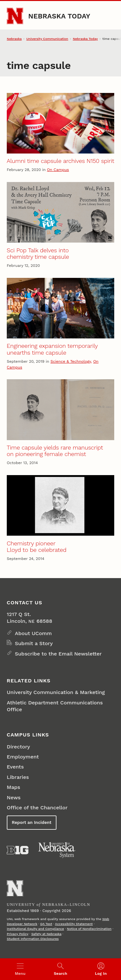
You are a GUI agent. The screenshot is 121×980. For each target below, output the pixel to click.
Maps (13, 787)
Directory (18, 747)
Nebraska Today (59, 16)
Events (15, 767)
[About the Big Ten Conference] (18, 850)
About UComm (33, 633)
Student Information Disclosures (33, 939)
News (14, 798)
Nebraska (14, 39)
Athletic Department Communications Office (55, 706)
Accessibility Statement (74, 924)
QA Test (46, 924)
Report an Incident (32, 822)
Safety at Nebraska (46, 934)
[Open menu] (20, 969)
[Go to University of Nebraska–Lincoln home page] (15, 16)
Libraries (18, 777)
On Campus (58, 170)
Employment (23, 757)
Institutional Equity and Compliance (35, 929)
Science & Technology (71, 361)
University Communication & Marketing (56, 692)
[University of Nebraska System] (57, 850)
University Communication (47, 39)
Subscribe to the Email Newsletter (58, 654)
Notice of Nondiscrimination (89, 929)
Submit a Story (34, 643)
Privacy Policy (18, 934)
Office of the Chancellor (37, 808)
